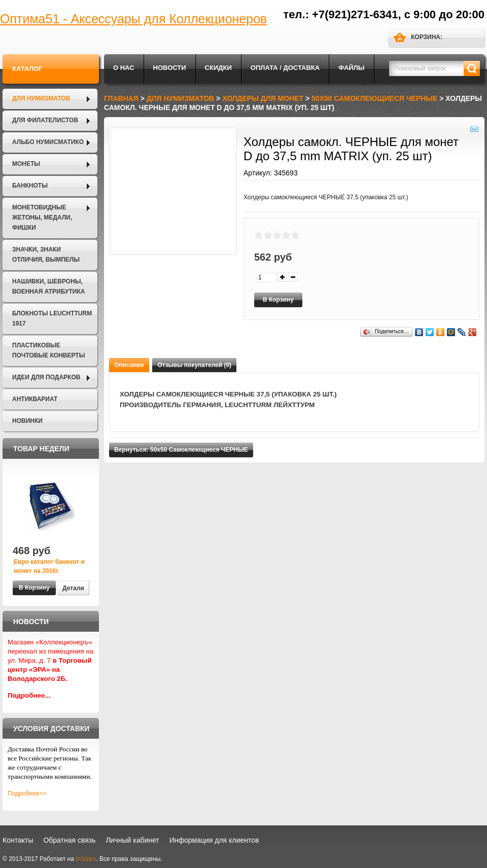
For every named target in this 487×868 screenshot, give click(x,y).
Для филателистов (45, 120)
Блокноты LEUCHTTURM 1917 (52, 318)
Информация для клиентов (214, 840)
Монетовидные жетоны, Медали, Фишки (42, 218)
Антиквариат (35, 399)
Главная (121, 98)
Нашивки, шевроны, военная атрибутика (48, 286)
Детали (73, 588)
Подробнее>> (27, 793)
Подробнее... (29, 695)
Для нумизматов (41, 98)
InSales (86, 859)
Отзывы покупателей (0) (194, 365)
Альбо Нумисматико (48, 142)
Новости (170, 68)
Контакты (18, 840)
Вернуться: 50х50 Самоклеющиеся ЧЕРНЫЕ (181, 450)
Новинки (27, 421)
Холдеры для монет (263, 98)
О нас (124, 68)
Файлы (351, 68)
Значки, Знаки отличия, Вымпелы (46, 255)
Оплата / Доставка (285, 68)
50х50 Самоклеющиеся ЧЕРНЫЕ (374, 98)
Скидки (218, 68)
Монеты (26, 164)
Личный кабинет (132, 840)
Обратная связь (69, 840)
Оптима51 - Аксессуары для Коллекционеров (133, 19)
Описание (129, 365)
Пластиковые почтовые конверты (48, 350)
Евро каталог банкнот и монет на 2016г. (49, 566)
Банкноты (30, 186)
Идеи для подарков (46, 377)
